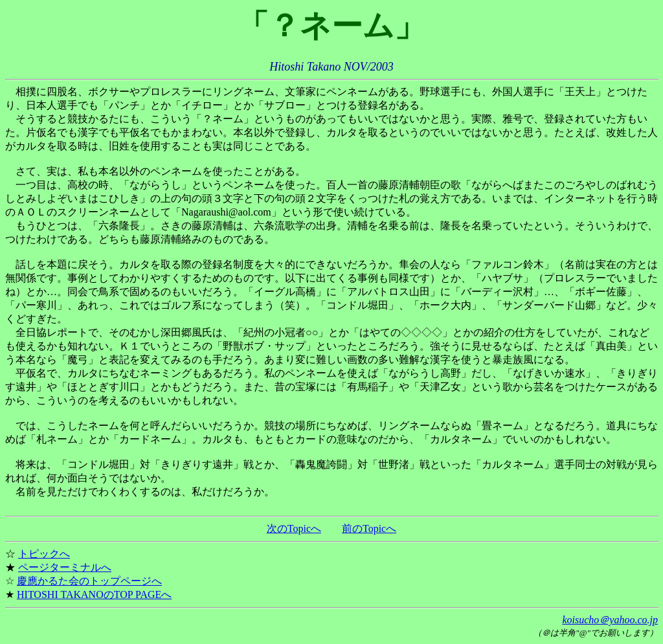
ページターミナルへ (65, 567)
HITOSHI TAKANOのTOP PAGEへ (94, 594)
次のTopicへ (294, 528)
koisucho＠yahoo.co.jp (610, 620)
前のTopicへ (369, 528)
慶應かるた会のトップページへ (89, 581)
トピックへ (44, 554)
